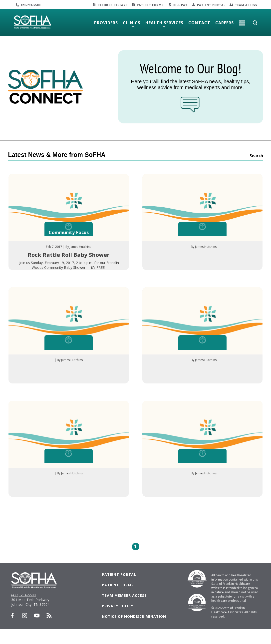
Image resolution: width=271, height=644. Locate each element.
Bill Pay (180, 5)
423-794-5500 (30, 5)
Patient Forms (150, 5)
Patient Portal (211, 5)
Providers (106, 23)
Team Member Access (124, 610)
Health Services (164, 23)
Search (256, 156)
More (242, 21)
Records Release (112, 5)
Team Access (246, 5)
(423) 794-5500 (23, 610)
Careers (225, 23)
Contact (199, 23)
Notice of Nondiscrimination (134, 631)
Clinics (132, 23)
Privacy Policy (118, 621)
